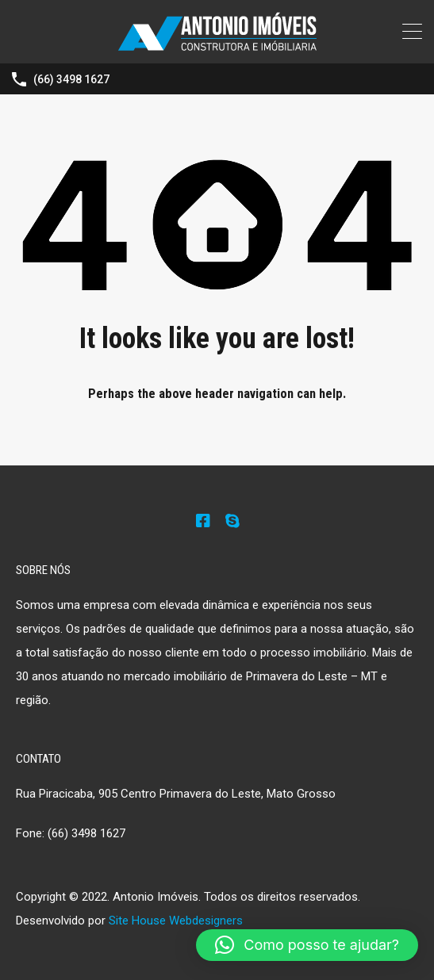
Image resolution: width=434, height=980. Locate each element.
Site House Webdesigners (176, 921)
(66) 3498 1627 (71, 79)
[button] (307, 945)
